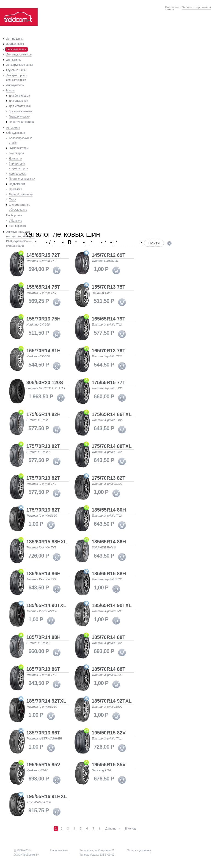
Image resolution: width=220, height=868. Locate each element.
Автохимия (13, 128)
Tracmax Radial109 (105, 261)
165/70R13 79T (109, 351)
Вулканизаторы (19, 148)
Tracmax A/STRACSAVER (44, 738)
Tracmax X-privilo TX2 (41, 261)
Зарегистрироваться (196, 7)
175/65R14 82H (43, 415)
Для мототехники (20, 106)
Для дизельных (19, 101)
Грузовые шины (16, 70)
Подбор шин (14, 215)
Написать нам (59, 850)
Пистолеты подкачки (22, 179)
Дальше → (113, 828)
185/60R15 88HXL (47, 542)
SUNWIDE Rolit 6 (38, 420)
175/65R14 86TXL (112, 415)
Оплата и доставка (139, 850)
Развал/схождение (21, 194)
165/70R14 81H (43, 351)
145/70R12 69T (109, 256)
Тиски (12, 200)
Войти (169, 7)
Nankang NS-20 (37, 770)
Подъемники (17, 184)
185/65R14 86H (109, 542)
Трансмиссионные (21, 111)
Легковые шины (16, 49)
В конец (130, 828)
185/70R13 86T (43, 669)
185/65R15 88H (109, 574)
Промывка (15, 189)
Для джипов (14, 60)
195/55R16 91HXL (47, 797)
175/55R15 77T (109, 383)
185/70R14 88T (109, 638)
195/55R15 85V (43, 765)
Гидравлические (19, 117)
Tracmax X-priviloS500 (107, 611)
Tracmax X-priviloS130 (107, 484)
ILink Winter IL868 (39, 802)
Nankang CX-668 (38, 324)
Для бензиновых (19, 96)
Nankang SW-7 (102, 293)
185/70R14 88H (43, 638)
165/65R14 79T (109, 319)
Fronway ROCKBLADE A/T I (46, 388)
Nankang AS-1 (102, 770)
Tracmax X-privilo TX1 (107, 738)
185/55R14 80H (109, 510)
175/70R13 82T (43, 447)
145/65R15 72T (43, 256)
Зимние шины (15, 44)
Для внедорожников (19, 55)
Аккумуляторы (15, 85)
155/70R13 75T (109, 287)
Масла (10, 90)
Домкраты (15, 159)
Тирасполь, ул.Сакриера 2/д (97, 850)
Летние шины (15, 39)
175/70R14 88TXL (112, 447)
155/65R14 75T (43, 287)
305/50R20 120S (45, 383)
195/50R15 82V (109, 733)
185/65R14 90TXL (46, 606)
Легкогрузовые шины (20, 65)
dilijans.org (15, 221)
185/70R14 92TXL (46, 701)
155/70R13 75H (43, 319)
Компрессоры (18, 174)
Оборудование (16, 133)
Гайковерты (16, 153)
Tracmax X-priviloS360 (42, 516)
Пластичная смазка (21, 122)
